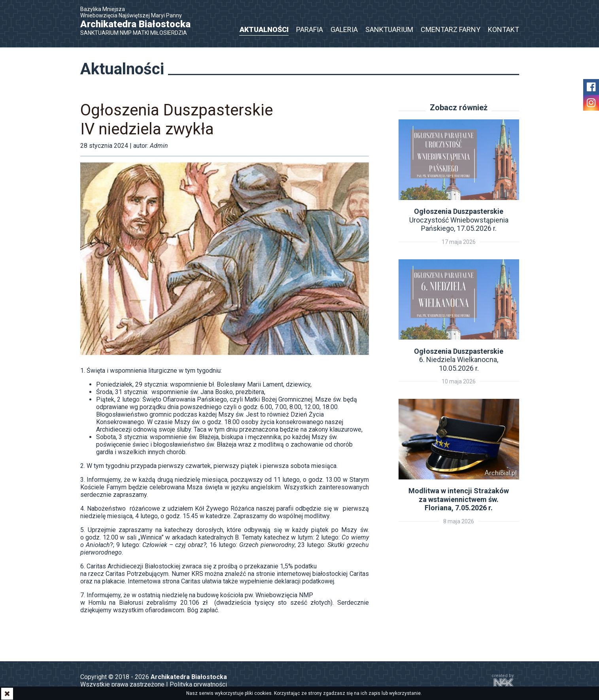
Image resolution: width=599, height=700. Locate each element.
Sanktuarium (389, 29)
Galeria (344, 29)
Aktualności (264, 29)
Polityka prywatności (198, 684)
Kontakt (504, 29)
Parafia (310, 29)
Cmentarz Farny (451, 29)
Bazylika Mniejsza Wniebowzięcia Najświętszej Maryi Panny (140, 21)
